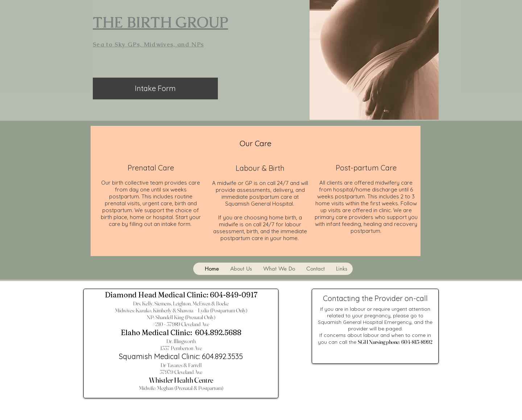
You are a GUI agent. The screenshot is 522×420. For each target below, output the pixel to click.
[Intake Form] (155, 88)
